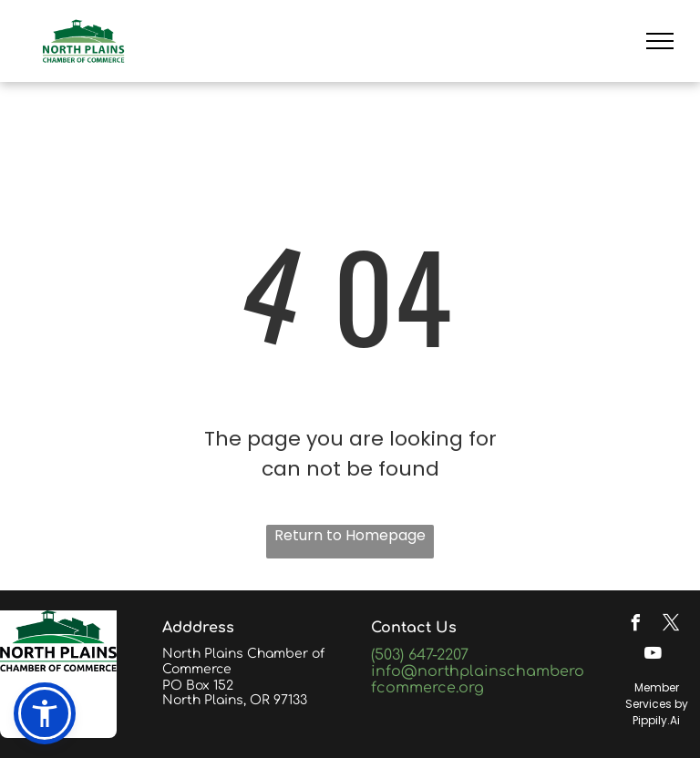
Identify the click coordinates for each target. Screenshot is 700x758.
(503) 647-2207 (420, 655)
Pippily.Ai (656, 720)
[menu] (660, 41)
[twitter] (671, 625)
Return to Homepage (350, 535)
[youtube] (654, 656)
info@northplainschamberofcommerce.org (478, 680)
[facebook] (635, 625)
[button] (45, 713)
